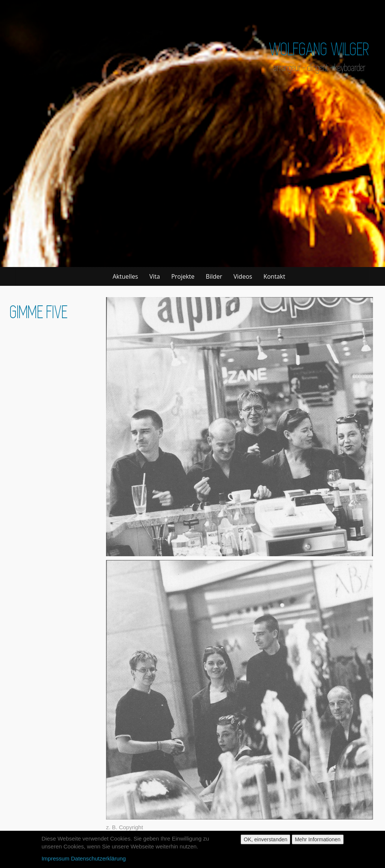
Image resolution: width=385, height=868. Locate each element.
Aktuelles (126, 276)
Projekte (183, 276)
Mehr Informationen (318, 841)
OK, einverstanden (265, 841)
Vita (155, 276)
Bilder (214, 276)
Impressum (55, 860)
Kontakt (274, 276)
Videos (243, 276)
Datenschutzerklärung (99, 860)
